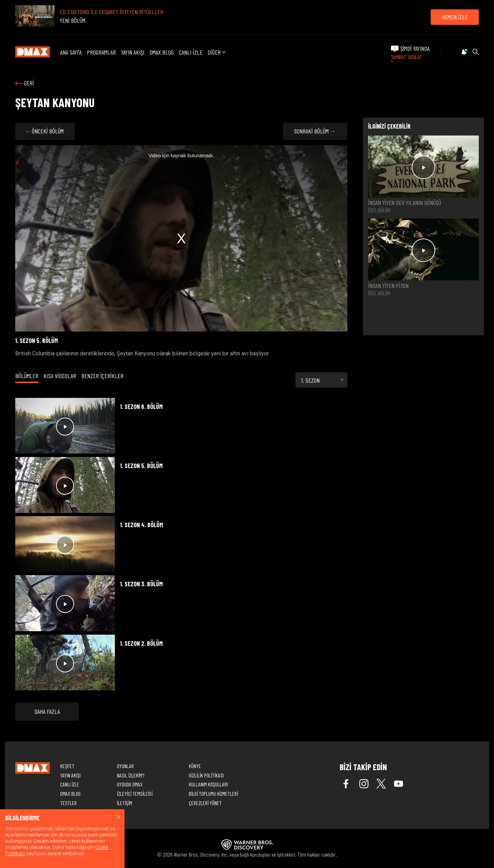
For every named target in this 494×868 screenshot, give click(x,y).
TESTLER (68, 803)
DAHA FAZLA (47, 711)
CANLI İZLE (191, 52)
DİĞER (217, 53)
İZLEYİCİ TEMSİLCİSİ (135, 794)
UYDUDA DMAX (130, 784)
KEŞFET (67, 766)
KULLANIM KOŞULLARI (208, 784)
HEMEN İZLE (455, 17)
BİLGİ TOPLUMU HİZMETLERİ (213, 794)
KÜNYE (195, 766)
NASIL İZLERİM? (131, 775)
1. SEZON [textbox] (310, 380)
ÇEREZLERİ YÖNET (205, 803)
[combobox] (321, 380)
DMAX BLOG (162, 52)
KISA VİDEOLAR (60, 376)
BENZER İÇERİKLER (102, 376)
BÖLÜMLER (27, 376)
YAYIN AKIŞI (133, 52)
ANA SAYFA (71, 52)
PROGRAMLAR (101, 52)
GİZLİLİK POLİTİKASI (206, 775)
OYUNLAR (125, 766)
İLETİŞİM (125, 803)
